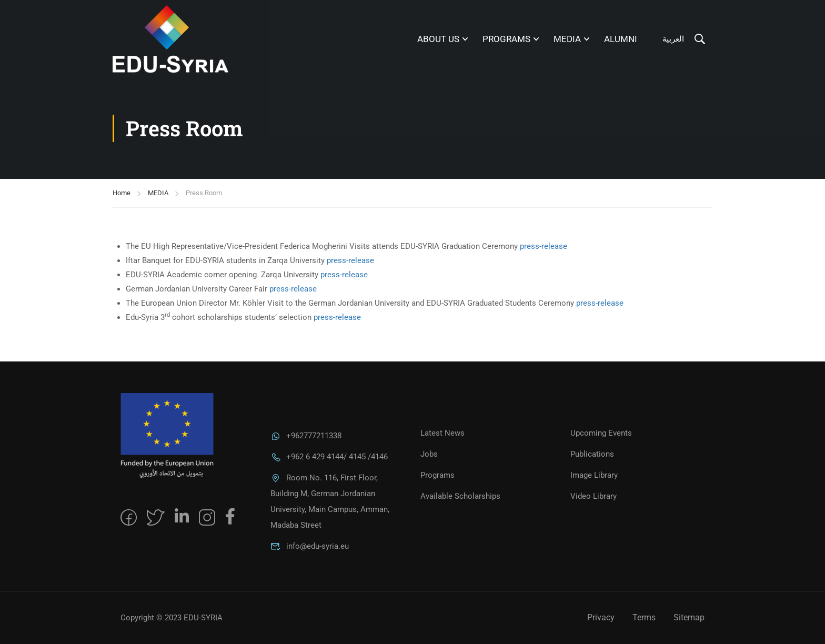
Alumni (621, 39)
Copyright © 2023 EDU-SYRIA (172, 618)
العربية (673, 39)
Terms (644, 617)
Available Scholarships (460, 496)
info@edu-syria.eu (310, 546)
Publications (592, 454)
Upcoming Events (601, 433)
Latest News (442, 433)
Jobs (429, 454)
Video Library (593, 496)
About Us (438, 39)
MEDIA (567, 39)
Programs (506, 39)
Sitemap (689, 617)
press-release (544, 246)
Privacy (601, 617)
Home (122, 193)
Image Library (594, 475)
